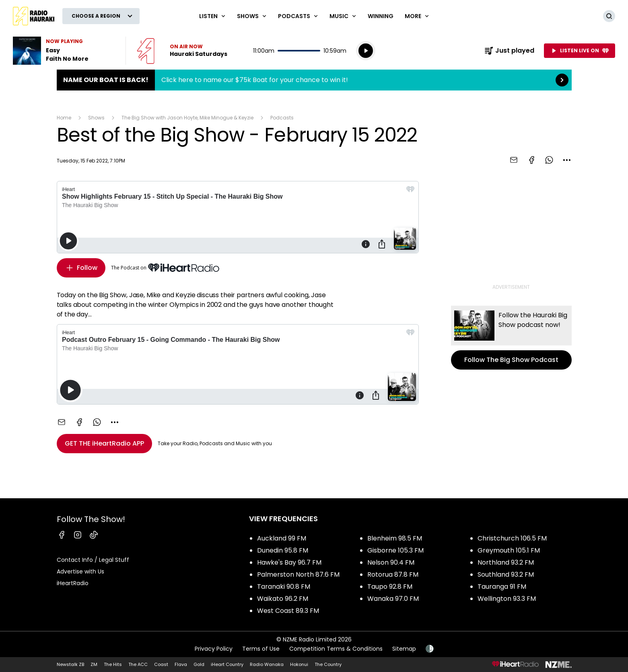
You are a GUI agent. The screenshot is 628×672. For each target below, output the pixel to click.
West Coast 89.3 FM (288, 611)
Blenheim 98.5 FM (395, 538)
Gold (199, 664)
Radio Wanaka (267, 664)
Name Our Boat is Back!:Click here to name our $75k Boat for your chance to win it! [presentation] (314, 80)
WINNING (381, 16)
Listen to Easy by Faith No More (64, 51)
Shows (96, 118)
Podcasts (282, 118)
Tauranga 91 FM (502, 587)
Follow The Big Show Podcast (511, 338)
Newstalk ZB (70, 664)
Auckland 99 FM (282, 538)
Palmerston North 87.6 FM (298, 574)
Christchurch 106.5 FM (512, 538)
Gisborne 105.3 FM (395, 550)
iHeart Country (227, 664)
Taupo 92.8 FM (390, 587)
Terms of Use (261, 649)
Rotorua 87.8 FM (393, 574)
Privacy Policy (214, 649)
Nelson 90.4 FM (391, 562)
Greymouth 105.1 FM (509, 550)
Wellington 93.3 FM (507, 599)
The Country (328, 664)
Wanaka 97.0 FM (393, 599)
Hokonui (299, 664)
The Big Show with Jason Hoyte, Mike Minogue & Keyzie (187, 118)
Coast (161, 664)
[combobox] (567, 160)
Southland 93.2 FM (506, 574)
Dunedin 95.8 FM (283, 550)
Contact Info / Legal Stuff (93, 560)
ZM (94, 664)
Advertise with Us (80, 571)
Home (64, 118)
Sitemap (404, 649)
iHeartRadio (73, 583)
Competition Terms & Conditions (336, 649)
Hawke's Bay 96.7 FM (289, 562)
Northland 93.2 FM (506, 562)
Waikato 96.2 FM (283, 599)
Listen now (182, 51)
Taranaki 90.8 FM (284, 587)
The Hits (113, 664)
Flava (181, 664)
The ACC (138, 664)
